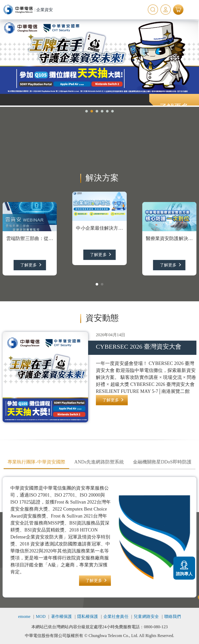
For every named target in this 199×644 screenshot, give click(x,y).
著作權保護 (62, 616)
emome (24, 616)
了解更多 (29, 265)
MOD (41, 616)
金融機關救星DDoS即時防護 (162, 462)
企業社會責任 (116, 616)
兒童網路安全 (146, 616)
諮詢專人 (184, 568)
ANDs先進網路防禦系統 (99, 462)
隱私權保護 (88, 616)
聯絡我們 (173, 616)
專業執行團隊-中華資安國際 (36, 462)
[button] (87, 111)
